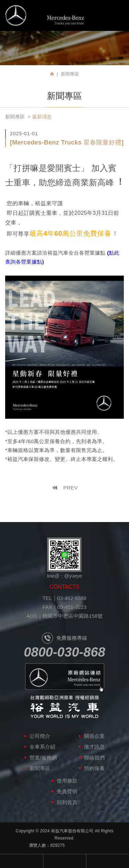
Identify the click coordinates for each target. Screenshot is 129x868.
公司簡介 (40, 736)
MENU (118, 15)
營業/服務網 (43, 758)
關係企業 (94, 736)
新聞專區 (15, 117)
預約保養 (94, 768)
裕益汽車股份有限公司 (45, 15)
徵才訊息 (94, 747)
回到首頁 (67, 802)
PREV (71, 488)
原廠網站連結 (65, 678)
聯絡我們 (94, 758)
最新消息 (42, 117)
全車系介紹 (42, 747)
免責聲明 (67, 791)
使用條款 (67, 781)
